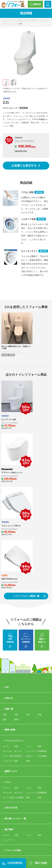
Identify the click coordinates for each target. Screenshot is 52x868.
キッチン (6, 615)
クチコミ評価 (20, 736)
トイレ (29, 615)
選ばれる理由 (8, 736)
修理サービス (11, 640)
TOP (7, 556)
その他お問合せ (9, 757)
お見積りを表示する (24, 166)
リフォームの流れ (13, 719)
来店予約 (21, 757)
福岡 (16, 589)
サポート (30, 736)
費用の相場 (10, 599)
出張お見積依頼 (9, 752)
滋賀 (5, 589)
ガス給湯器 (42, 625)
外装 (28, 630)
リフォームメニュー (14, 610)
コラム (8, 651)
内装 (16, 630)
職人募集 (30, 757)
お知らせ (9, 567)
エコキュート (8, 630)
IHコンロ (18, 620)
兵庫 (16, 584)
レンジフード (31, 620)
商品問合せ (22, 752)
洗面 (39, 615)
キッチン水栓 (8, 625)
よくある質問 (11, 767)
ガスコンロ (7, 620)
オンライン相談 (35, 752)
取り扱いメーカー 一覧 (15, 688)
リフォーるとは (12, 730)
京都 (39, 584)
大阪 (5, 584)
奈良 (28, 584)
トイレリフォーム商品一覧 (26, 465)
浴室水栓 (18, 625)
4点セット (30, 625)
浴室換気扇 (42, 620)
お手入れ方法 (11, 677)
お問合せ (9, 746)
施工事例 (9, 699)
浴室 (16, 615)
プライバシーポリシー (15, 778)
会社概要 (41, 736)
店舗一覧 (9, 578)
